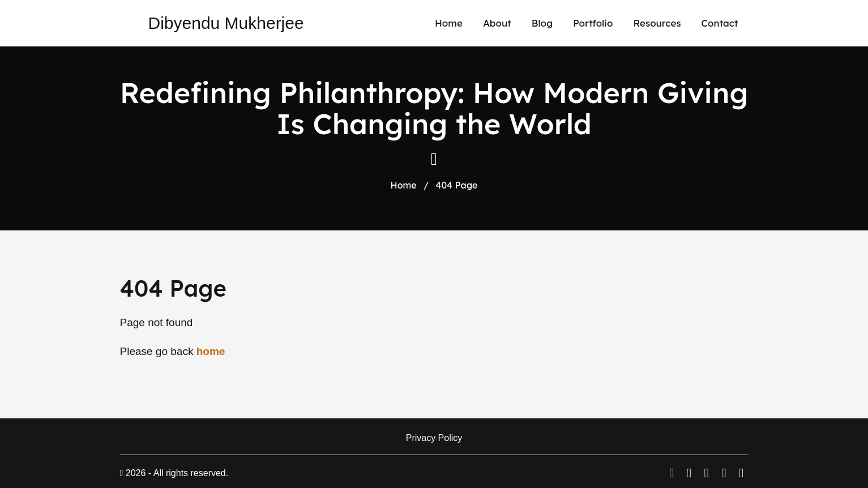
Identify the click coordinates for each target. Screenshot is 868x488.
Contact (720, 23)
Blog (542, 23)
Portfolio (593, 23)
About (497, 23)
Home (449, 23)
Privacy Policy (434, 438)
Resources (657, 23)
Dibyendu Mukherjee (226, 23)
